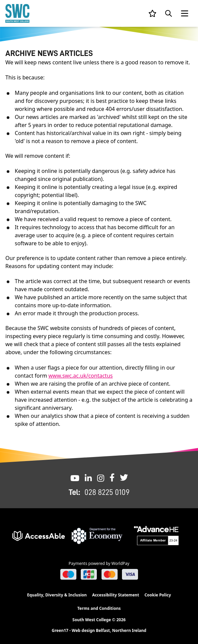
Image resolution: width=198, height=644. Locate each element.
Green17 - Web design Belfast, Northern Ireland (99, 631)
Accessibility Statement (116, 595)
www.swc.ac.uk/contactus (81, 376)
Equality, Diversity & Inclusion (57, 595)
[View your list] (152, 13)
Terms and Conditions (99, 608)
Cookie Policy (158, 595)
